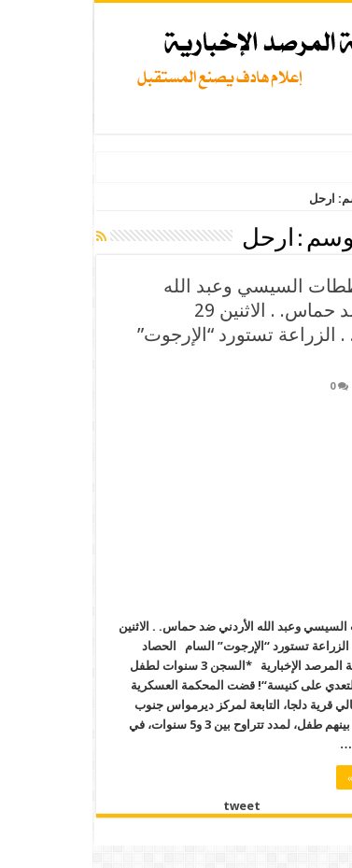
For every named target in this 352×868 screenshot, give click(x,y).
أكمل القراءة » (287, 777)
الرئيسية (322, 199)
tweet (148, 806)
